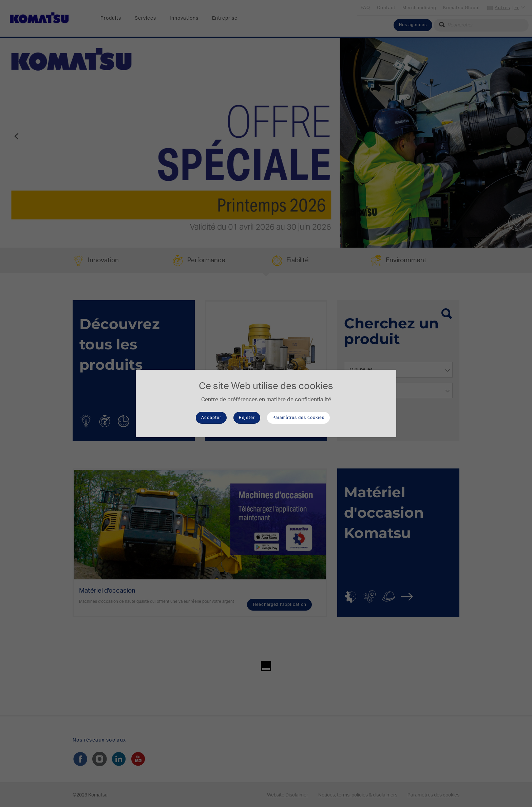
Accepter (211, 418)
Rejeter (247, 418)
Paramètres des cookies (298, 418)
